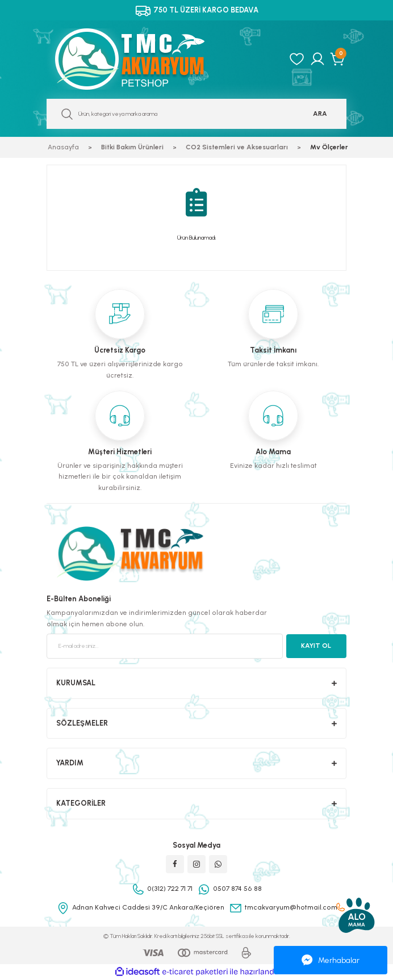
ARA (320, 114)
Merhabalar (331, 960)
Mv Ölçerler (329, 147)
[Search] (196, 114)
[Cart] (338, 59)
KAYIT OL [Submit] (316, 646)
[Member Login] (317, 59)
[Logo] (142, 59)
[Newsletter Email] (165, 646)
